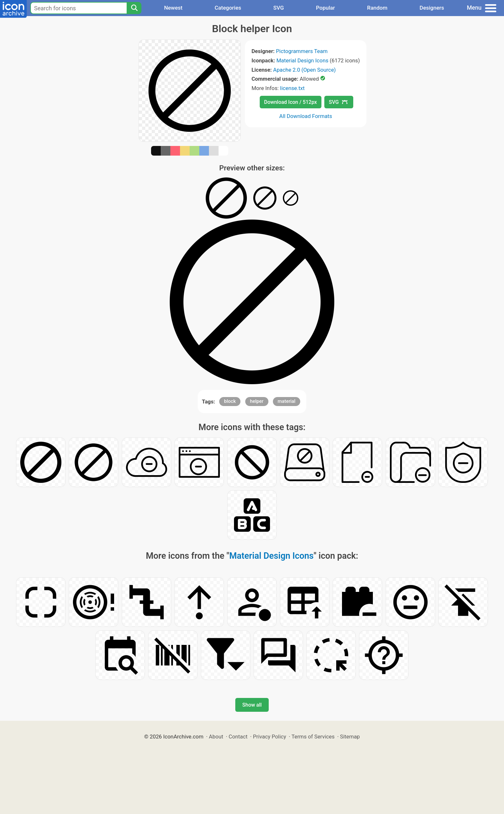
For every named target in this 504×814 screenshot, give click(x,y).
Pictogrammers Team (302, 51)
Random (377, 8)
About (216, 737)
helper (257, 401)
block (230, 401)
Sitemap (350, 737)
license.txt (292, 88)
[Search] (134, 8)
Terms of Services (313, 737)
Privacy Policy (270, 737)
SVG (279, 8)
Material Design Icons (302, 60)
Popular (325, 8)
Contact (238, 737)
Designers (432, 8)
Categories (228, 8)
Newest (173, 8)
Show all (252, 705)
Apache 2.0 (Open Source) (305, 70)
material (287, 401)
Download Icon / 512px (291, 102)
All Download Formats (306, 116)
